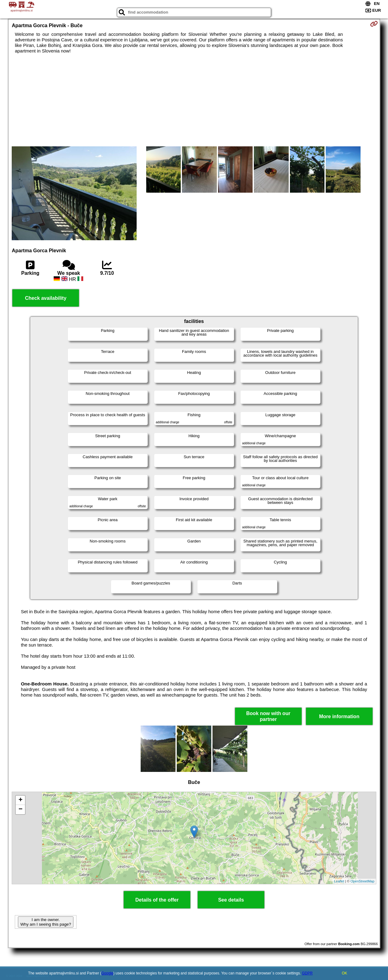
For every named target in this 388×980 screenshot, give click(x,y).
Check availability (46, 298)
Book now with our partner (268, 716)
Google (107, 973)
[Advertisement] (194, 100)
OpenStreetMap (362, 881)
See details (231, 900)
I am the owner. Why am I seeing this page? (46, 922)
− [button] (21, 810)
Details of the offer (157, 900)
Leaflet (339, 881)
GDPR (307, 973)
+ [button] (21, 800)
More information (339, 716)
